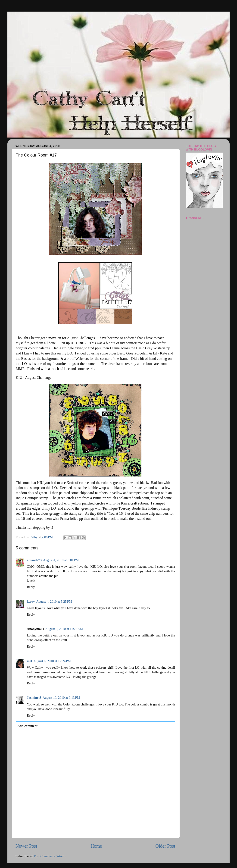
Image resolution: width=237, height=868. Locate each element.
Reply (31, 587)
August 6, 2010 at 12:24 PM (52, 661)
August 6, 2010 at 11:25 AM (64, 629)
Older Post (165, 846)
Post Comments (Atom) (50, 856)
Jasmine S (34, 698)
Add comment (27, 726)
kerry (31, 602)
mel (29, 661)
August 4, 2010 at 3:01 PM (61, 560)
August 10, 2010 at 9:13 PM (61, 698)
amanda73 (34, 560)
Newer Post (26, 846)
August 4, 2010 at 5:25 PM (54, 602)
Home (96, 846)
